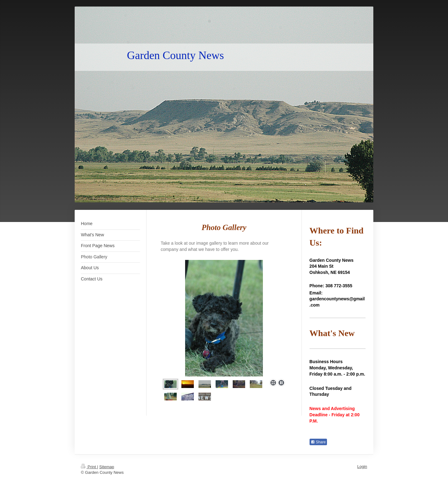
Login (362, 467)
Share (318, 442)
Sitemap (107, 467)
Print (89, 467)
